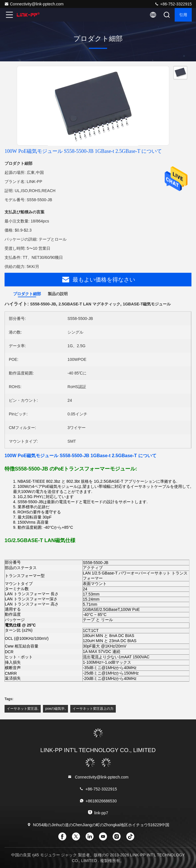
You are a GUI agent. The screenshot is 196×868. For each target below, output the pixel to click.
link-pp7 (98, 812)
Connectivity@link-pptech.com (34, 4)
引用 (183, 15)
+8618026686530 (98, 801)
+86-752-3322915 (173, 4)
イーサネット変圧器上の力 (93, 709)
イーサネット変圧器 (22, 709)
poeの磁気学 (55, 709)
